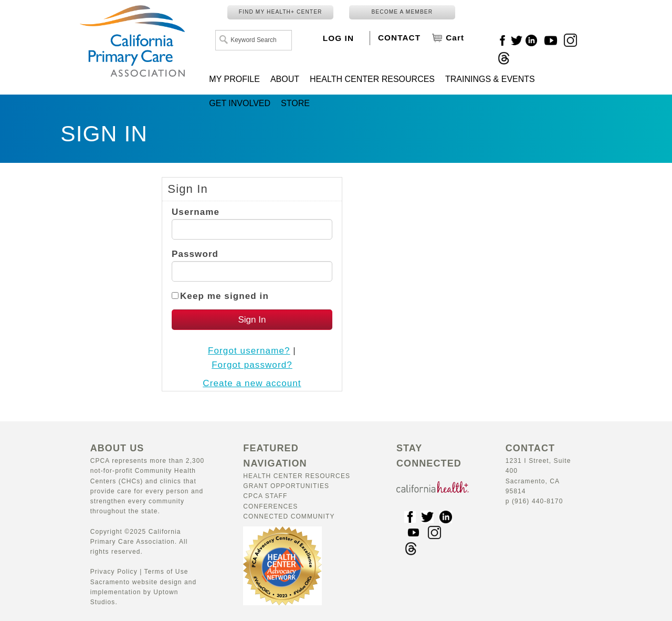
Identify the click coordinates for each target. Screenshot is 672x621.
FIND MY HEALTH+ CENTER (281, 12)
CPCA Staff (265, 496)
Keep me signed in (224, 296)
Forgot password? (252, 365)
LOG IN (338, 38)
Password (195, 254)
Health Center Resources (297, 476)
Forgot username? (249, 351)
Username (196, 212)
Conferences (270, 506)
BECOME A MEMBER (402, 12)
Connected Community (289, 516)
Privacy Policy (114, 572)
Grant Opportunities (286, 486)
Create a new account (252, 383)
